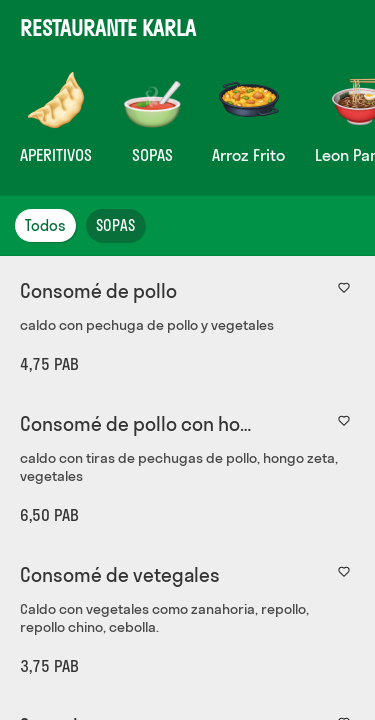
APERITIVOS (56, 155)
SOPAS (152, 155)
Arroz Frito (248, 155)
